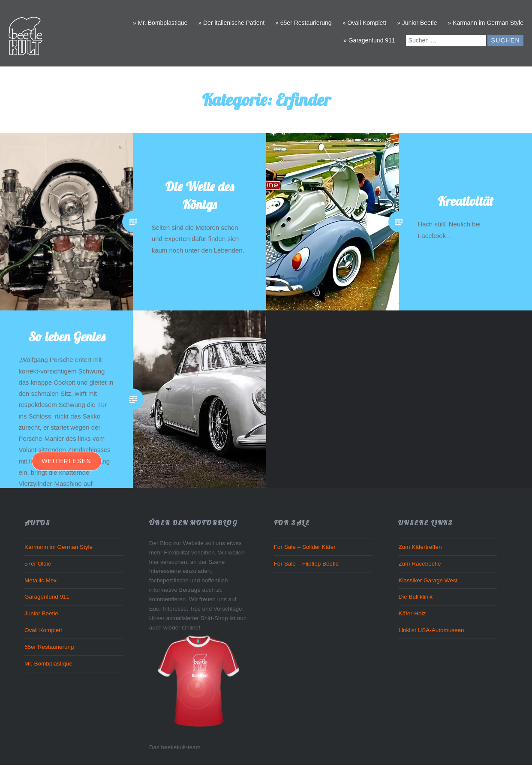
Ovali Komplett (43, 630)
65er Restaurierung (49, 647)
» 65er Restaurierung (304, 23)
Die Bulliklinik (415, 597)
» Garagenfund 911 (369, 40)
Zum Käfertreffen (420, 547)
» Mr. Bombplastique (160, 23)
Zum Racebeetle (419, 564)
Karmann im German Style (59, 547)
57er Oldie (38, 564)
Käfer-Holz (412, 613)
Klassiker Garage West (428, 580)
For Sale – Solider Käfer (305, 547)
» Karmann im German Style (485, 23)
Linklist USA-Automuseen (431, 630)
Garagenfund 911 (47, 597)
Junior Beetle (41, 613)
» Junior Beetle (417, 23)
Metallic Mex (41, 580)
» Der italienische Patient (231, 23)
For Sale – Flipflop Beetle (307, 564)
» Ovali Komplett (364, 23)
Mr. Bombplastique (48, 664)
